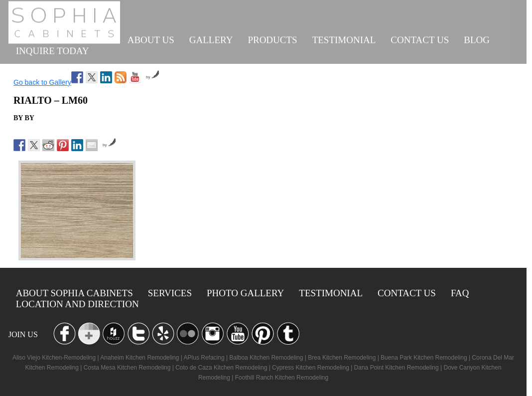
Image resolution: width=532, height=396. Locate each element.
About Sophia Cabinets (74, 293)
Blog (477, 38)
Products (272, 38)
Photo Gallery (245, 293)
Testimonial (344, 38)
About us (151, 38)
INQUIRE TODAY (53, 49)
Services (170, 293)
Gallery (211, 38)
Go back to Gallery (42, 82)
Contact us (420, 38)
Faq (460, 293)
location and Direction (77, 304)
